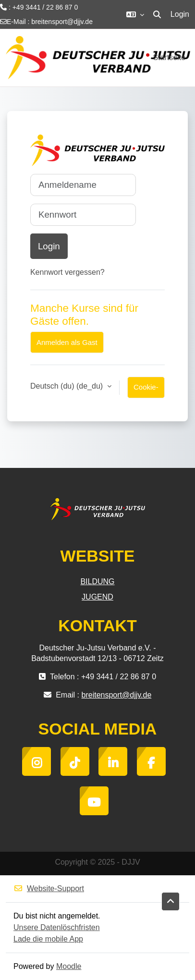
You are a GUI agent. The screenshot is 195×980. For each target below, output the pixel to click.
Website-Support (49, 888)
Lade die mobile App (48, 939)
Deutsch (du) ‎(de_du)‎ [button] (68, 386)
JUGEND (97, 597)
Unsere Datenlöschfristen (57, 927)
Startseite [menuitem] (169, 57)
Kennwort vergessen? (67, 272)
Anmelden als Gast (67, 342)
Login (180, 14)
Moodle (69, 966)
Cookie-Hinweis (146, 391)
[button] (135, 14)
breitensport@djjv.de (62, 22)
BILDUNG (97, 582)
